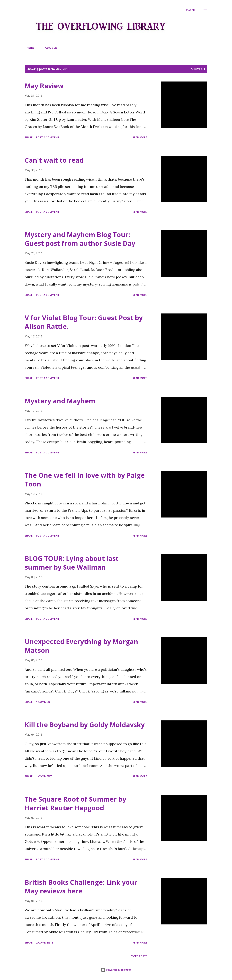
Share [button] (29, 137)
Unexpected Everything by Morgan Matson (81, 646)
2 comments (45, 943)
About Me (49, 48)
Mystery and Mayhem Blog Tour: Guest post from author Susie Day (80, 239)
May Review (44, 86)
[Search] (190, 10)
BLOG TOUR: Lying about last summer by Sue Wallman (72, 563)
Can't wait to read (54, 160)
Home (28, 48)
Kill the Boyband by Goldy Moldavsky (85, 725)
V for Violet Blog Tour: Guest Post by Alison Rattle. (84, 322)
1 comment (44, 702)
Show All (198, 69)
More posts (139, 956)
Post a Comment (48, 137)
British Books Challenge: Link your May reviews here (81, 887)
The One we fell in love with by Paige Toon (85, 480)
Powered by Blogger (116, 970)
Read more (140, 137)
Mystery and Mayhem (60, 401)
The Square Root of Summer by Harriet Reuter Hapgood (75, 803)
